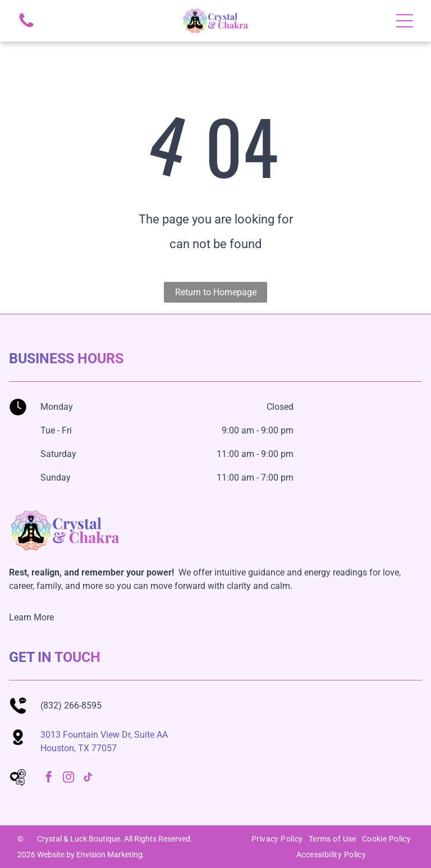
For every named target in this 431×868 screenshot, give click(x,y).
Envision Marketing (109, 855)
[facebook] (49, 778)
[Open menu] (405, 21)
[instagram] (68, 778)
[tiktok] (88, 778)
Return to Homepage (216, 292)
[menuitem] (277, 839)
